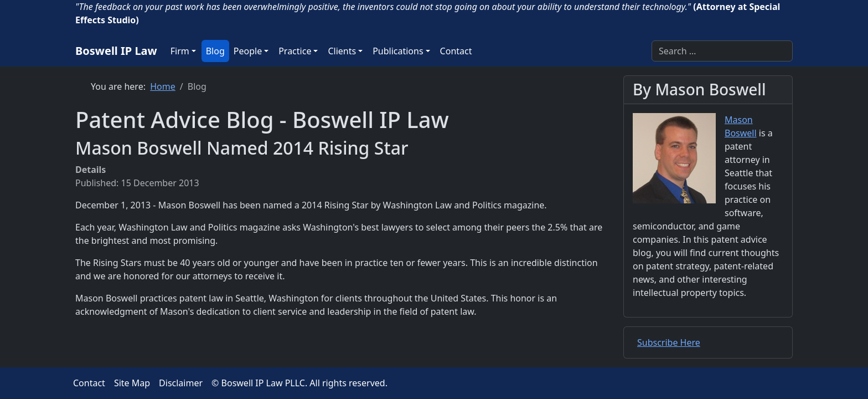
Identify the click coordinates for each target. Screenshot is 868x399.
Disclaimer (181, 383)
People (248, 51)
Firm (180, 51)
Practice (295, 51)
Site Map (132, 383)
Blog (215, 51)
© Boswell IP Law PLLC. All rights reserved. (299, 383)
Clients (342, 51)
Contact (456, 51)
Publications (398, 51)
